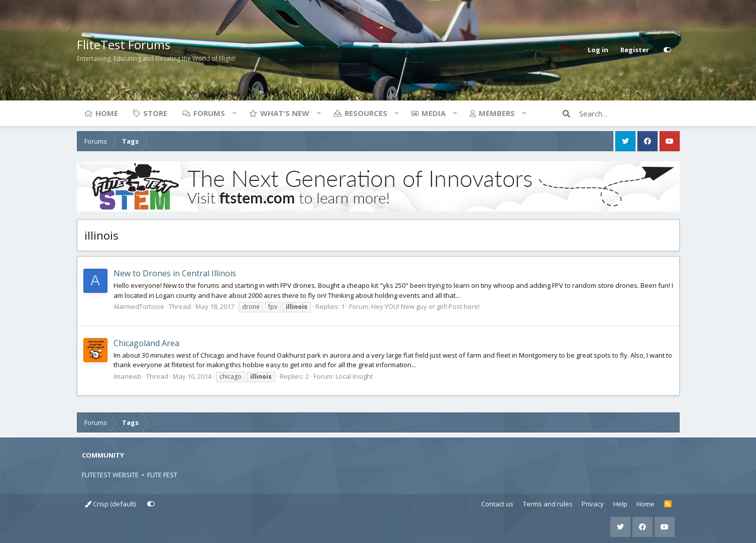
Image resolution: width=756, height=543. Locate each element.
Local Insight (354, 376)
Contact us (497, 504)
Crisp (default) (110, 504)
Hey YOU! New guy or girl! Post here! (425, 306)
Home (107, 113)
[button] (235, 113)
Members (497, 113)
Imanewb (128, 376)
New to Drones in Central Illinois (175, 273)
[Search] (629, 114)
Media (434, 113)
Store (155, 113)
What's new (285, 113)
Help (620, 504)
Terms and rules (548, 504)
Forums (209, 113)
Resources (366, 113)
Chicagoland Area (146, 343)
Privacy (593, 504)
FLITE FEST (162, 475)
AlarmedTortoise (139, 306)
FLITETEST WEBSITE (110, 475)
